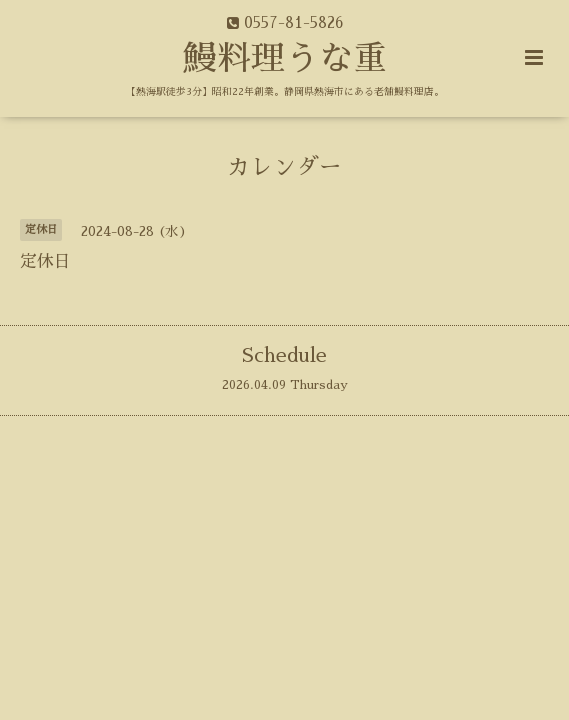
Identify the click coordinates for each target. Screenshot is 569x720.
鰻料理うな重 (285, 59)
